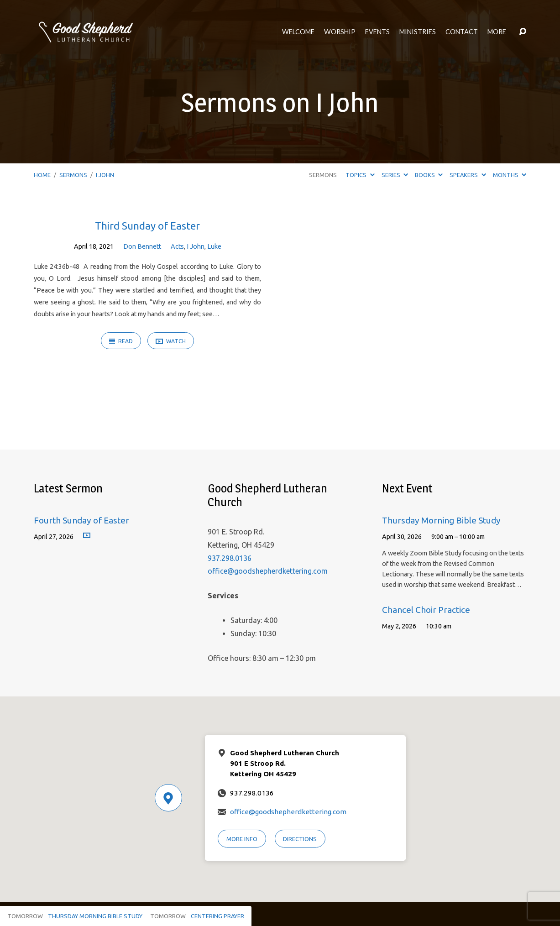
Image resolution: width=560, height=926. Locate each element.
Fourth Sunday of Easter (81, 520)
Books (429, 175)
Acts (177, 246)
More (497, 32)
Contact (462, 32)
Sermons (73, 175)
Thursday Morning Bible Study (441, 520)
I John (105, 175)
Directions (300, 839)
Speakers (468, 175)
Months (510, 175)
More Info (242, 839)
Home (42, 175)
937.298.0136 (230, 558)
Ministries (418, 32)
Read (121, 341)
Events (377, 32)
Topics (360, 175)
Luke (214, 246)
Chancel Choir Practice (426, 610)
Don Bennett (142, 246)
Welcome (298, 32)
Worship (340, 32)
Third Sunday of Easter (147, 226)
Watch (171, 342)
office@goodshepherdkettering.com (268, 571)
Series (395, 175)
